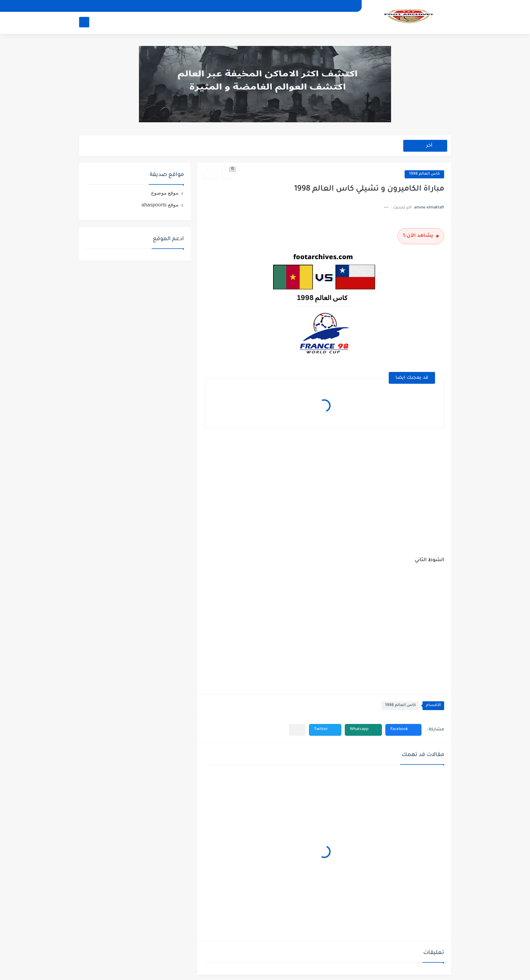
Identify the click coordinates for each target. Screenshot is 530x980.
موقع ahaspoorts (160, 205)
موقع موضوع (165, 193)
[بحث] (84, 22)
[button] (403, 730)
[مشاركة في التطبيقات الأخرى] (297, 730)
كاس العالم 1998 (424, 174)
